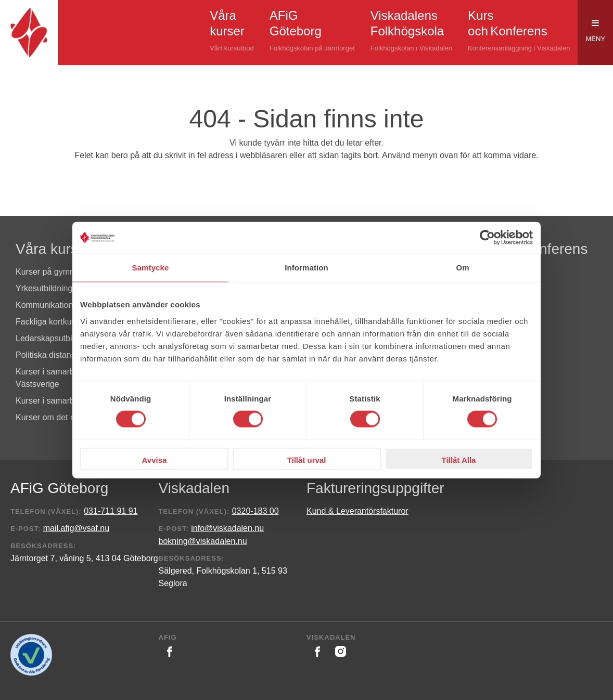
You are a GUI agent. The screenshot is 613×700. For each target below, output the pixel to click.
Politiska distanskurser (57, 355)
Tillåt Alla (459, 459)
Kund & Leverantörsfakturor (357, 511)
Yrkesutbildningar (48, 288)
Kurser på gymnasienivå (60, 272)
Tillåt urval (307, 459)
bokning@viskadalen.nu (203, 541)
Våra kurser (53, 249)
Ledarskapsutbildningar (59, 338)
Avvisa (155, 459)
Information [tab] (306, 268)
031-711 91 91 (111, 511)
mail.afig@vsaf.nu (76, 528)
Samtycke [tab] (151, 268)
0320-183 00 (256, 511)
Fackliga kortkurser (51, 322)
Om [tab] (462, 268)
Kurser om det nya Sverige (65, 417)
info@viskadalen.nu (227, 528)
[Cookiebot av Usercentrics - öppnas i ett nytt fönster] (487, 238)
